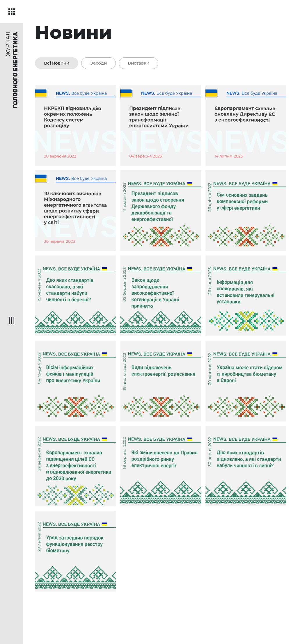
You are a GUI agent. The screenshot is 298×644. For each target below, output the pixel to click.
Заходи (99, 63)
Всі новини (57, 63)
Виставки (139, 63)
